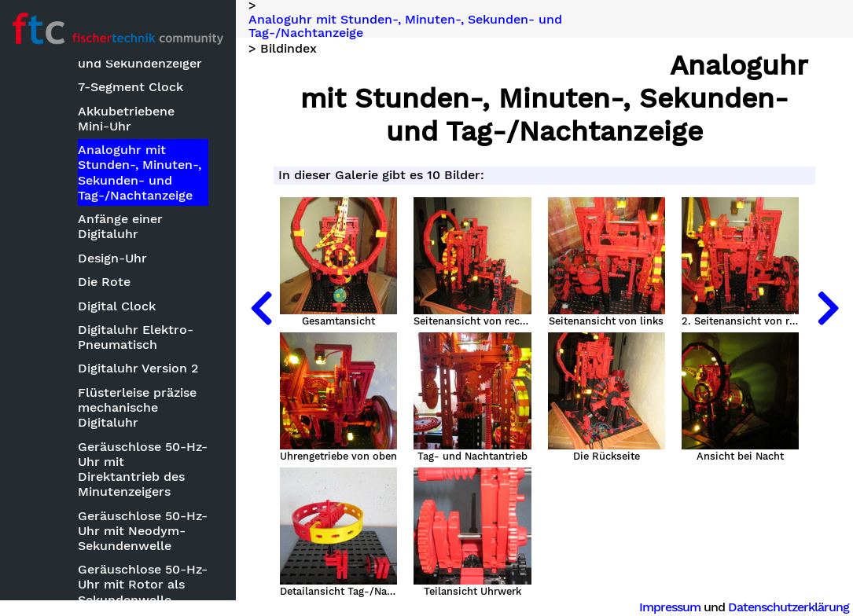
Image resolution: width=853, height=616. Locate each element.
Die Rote (104, 282)
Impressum (670, 607)
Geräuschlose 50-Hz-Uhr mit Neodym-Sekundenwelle (143, 531)
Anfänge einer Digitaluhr (120, 226)
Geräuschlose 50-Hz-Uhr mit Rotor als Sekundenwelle (143, 584)
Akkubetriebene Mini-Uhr (126, 119)
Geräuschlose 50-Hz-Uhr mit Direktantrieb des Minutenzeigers (143, 469)
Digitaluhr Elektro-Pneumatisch (136, 337)
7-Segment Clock (131, 87)
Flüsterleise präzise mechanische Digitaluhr (137, 407)
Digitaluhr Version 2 (138, 368)
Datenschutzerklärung (789, 607)
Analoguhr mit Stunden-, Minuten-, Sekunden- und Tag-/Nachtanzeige (140, 172)
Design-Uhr (112, 258)
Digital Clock (117, 306)
